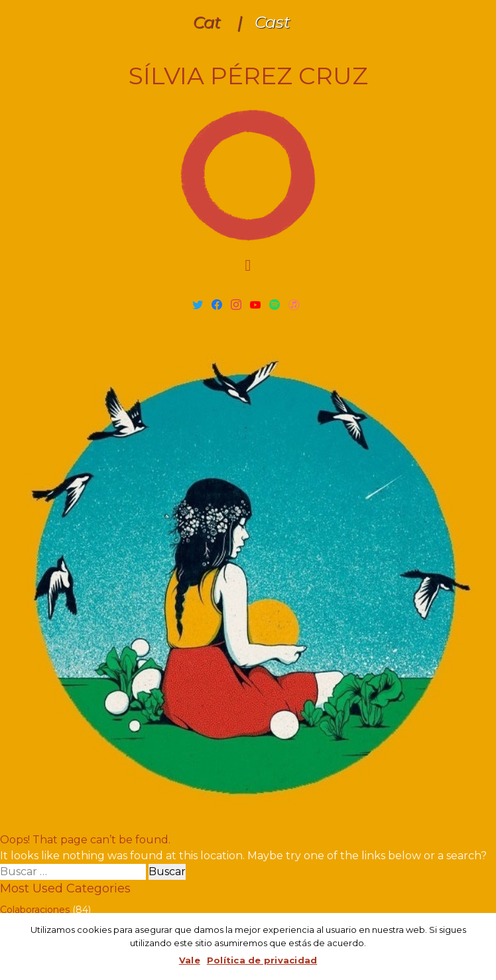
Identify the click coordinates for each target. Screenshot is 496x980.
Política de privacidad (262, 960)
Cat (207, 22)
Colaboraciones (35, 910)
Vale (190, 960)
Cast (273, 22)
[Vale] (479, 947)
